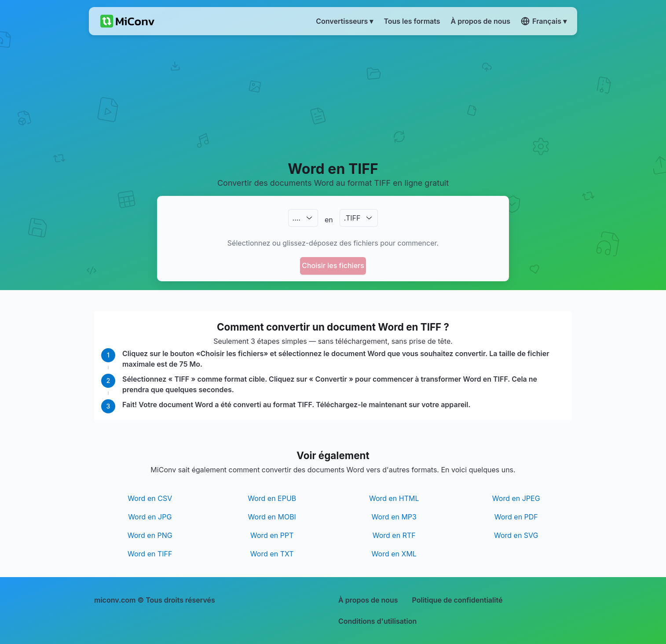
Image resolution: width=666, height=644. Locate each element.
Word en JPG (150, 517)
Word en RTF (394, 535)
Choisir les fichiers (333, 265)
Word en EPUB (272, 498)
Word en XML (394, 554)
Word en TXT (272, 554)
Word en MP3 (394, 517)
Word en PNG (150, 535)
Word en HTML (394, 498)
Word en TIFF (150, 554)
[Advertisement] (333, 97)
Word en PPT (272, 535)
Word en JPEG (516, 498)
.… (296, 218)
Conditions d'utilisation (377, 621)
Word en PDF (516, 517)
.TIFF (352, 218)
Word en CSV (150, 498)
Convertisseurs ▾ (344, 21)
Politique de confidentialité (457, 600)
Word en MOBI (272, 517)
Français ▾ (544, 21)
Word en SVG (516, 535)
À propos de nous (368, 600)
